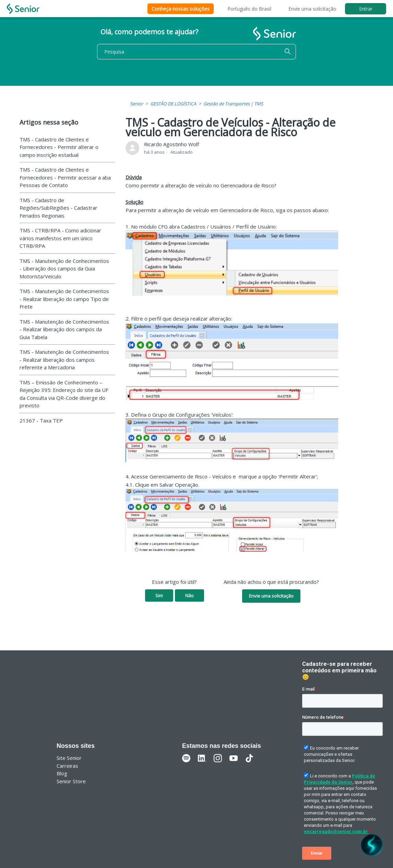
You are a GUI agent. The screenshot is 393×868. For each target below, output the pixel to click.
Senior (136, 104)
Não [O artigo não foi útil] (189, 595)
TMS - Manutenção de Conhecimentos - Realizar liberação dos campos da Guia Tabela (64, 329)
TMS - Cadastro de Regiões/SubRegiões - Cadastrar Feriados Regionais (58, 208)
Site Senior (69, 758)
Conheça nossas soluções (181, 9)
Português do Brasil (249, 9)
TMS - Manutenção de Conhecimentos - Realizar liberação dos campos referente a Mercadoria (64, 360)
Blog (62, 773)
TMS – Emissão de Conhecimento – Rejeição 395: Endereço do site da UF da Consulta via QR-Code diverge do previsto (64, 394)
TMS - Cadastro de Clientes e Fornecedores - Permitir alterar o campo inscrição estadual (59, 147)
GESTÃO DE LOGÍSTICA (173, 104)
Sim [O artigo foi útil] (159, 595)
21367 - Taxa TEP (41, 420)
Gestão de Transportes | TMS (233, 104)
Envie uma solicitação (312, 9)
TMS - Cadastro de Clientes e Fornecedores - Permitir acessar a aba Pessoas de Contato (65, 177)
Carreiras (67, 766)
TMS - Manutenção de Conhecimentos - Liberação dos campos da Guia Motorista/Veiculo (64, 269)
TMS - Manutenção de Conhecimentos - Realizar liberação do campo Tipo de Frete (64, 299)
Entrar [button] (366, 9)
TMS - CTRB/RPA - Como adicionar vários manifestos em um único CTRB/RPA (60, 238)
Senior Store (71, 781)
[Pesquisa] (196, 52)
